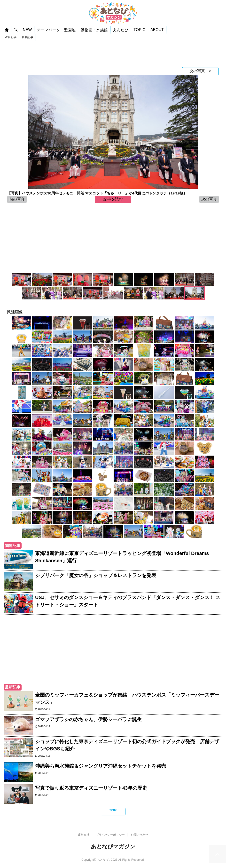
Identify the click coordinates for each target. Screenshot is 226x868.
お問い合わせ (140, 835)
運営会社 (84, 835)
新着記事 (27, 37)
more (113, 810)
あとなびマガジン (113, 847)
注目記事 (11, 37)
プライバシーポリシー (110, 835)
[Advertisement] (113, 54)
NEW (27, 30)
